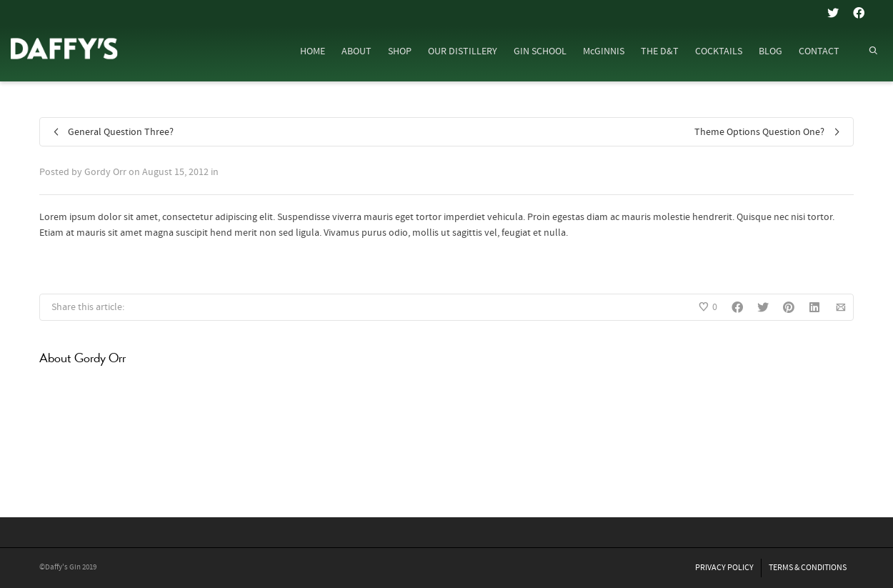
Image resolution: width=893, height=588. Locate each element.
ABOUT (356, 51)
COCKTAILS (719, 51)
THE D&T (660, 51)
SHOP (400, 51)
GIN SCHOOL (540, 51)
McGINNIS (604, 51)
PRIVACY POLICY (724, 568)
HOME (313, 51)
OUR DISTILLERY (463, 51)
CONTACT (819, 51)
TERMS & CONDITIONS (808, 568)
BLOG (770, 51)
